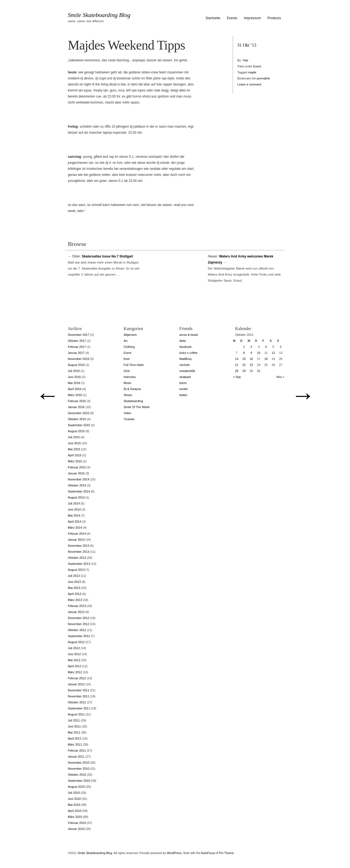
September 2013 (79, 564)
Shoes (128, 395)
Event (257, 66)
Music (128, 383)
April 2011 (75, 738)
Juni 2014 (74, 509)
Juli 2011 (74, 720)
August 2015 (76, 431)
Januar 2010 (76, 829)
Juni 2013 (74, 582)
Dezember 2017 (78, 335)
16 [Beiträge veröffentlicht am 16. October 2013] (251, 359)
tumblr (184, 389)
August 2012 (76, 642)
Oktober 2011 (77, 702)
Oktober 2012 (77, 630)
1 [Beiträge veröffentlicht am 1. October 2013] (244, 347)
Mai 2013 (74, 588)
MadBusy (186, 359)
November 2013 (78, 552)
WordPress (174, 853)
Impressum (252, 18)
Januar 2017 (76, 353)
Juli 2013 (74, 576)
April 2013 (75, 594)
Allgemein (130, 335)
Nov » (280, 377)
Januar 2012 (76, 684)
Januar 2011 (76, 757)
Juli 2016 (74, 371)
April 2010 (75, 811)
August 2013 (76, 570)
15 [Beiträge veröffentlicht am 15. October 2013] (244, 359)
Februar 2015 (77, 467)
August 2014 (76, 497)
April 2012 (75, 666)
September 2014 (79, 491)
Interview (130, 377)
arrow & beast (189, 335)
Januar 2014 (76, 540)
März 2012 (75, 672)
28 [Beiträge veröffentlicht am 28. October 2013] (237, 371)
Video (127, 413)
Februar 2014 (77, 534)
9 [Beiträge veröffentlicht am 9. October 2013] (251, 353)
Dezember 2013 (78, 546)
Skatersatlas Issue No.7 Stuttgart (107, 256)
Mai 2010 (74, 805)
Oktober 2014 (77, 485)
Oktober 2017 (77, 341)
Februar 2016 (77, 401)
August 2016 (76, 365)
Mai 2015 (74, 449)
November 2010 (78, 769)
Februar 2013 (77, 606)
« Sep (237, 377)
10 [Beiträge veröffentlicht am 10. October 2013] (259, 353)
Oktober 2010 (77, 775)
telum (183, 383)
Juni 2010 (74, 799)
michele (185, 365)
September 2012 (79, 636)
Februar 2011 (77, 750)
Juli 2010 (74, 793)
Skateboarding (133, 401)
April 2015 (75, 455)
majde (252, 72)
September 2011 (79, 708)
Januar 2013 (76, 612)
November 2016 (78, 359)
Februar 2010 (77, 823)
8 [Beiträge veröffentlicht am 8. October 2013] (244, 353)
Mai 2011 (74, 732)
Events (232, 18)
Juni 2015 (74, 443)
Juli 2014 (74, 503)
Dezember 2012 (78, 618)
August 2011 (76, 714)
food (126, 359)
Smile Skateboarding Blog (99, 15)
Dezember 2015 (78, 413)
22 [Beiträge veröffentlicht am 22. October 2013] (244, 365)
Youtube (129, 419)
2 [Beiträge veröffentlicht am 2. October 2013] (251, 347)
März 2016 (75, 395)
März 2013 (75, 600)
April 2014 (75, 522)
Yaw (245, 60)
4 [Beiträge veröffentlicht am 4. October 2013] (266, 347)
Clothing (129, 347)
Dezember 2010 (78, 763)
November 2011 (78, 696)
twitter (183, 395)
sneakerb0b (187, 371)
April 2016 (75, 389)
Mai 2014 (74, 515)
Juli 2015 (74, 437)
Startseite (213, 18)
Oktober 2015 (77, 419)
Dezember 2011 (78, 690)
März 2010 (75, 817)
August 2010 (76, 787)
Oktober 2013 (77, 558)
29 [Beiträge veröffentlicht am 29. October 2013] (244, 371)
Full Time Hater (134, 365)
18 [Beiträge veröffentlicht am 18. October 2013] (266, 359)
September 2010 (79, 781)
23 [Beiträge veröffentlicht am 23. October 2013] (251, 365)
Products (274, 18)
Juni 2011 (74, 726)
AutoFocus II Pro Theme (217, 853)
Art (126, 341)
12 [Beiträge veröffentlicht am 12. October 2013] (273, 353)
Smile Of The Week (137, 407)
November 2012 (78, 624)
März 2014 (75, 528)
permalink (263, 78)
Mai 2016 (74, 383)
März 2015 (75, 461)
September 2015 (79, 425)
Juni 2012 (74, 654)
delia (183, 341)
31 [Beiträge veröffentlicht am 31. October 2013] (259, 371)
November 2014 (78, 479)
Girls (127, 371)
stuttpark (185, 377)
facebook (186, 347)
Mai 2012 (74, 660)
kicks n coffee (188, 353)
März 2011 (75, 744)
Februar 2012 (77, 678)
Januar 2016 (76, 407)
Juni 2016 (74, 377)
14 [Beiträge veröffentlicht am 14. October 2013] (237, 359)
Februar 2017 (77, 347)
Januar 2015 (76, 473)
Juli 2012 (74, 648)
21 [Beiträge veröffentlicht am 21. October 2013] (237, 365)
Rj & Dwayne (132, 389)
